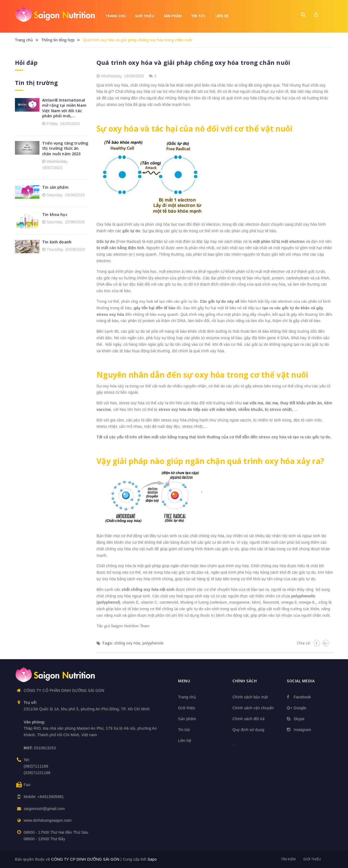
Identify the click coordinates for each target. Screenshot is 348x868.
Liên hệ (222, 16)
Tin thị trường (36, 83)
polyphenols (153, 643)
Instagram (302, 730)
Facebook (302, 697)
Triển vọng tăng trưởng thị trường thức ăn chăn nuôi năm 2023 (65, 148)
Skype (299, 719)
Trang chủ (116, 16)
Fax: (27, 785)
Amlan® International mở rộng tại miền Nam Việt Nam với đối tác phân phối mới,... (64, 108)
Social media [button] (301, 681)
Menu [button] (184, 681)
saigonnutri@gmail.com (44, 809)
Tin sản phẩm (55, 187)
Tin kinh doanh (57, 242)
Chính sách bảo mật (250, 697)
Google (300, 708)
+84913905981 (51, 797)
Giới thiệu (145, 16)
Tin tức (198, 16)
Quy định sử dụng (248, 730)
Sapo (152, 859)
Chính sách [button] (245, 681)
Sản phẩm (173, 16)
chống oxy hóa (127, 643)
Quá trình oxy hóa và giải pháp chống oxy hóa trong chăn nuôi (193, 62)
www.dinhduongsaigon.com (48, 820)
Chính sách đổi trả (249, 719)
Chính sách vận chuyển (253, 708)
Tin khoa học (55, 214)
